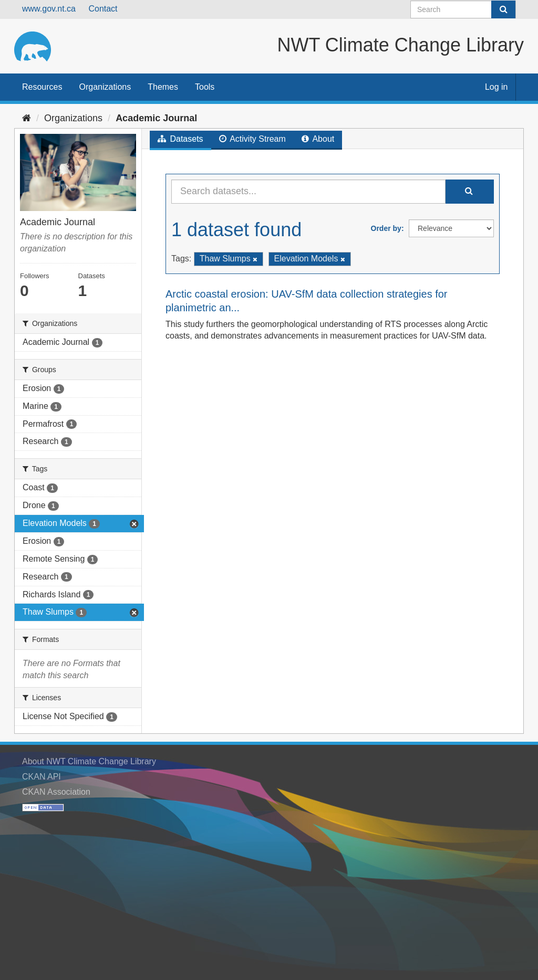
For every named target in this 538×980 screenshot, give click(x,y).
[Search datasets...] (308, 192)
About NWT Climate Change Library (89, 761)
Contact (103, 9)
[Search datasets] (463, 9)
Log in (496, 87)
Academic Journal (156, 118)
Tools (205, 87)
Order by (386, 228)
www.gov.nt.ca (49, 9)
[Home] (27, 118)
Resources (42, 87)
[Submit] (503, 9)
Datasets (180, 139)
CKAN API (42, 777)
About (318, 139)
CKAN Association (56, 792)
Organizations (105, 87)
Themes (163, 87)
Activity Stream (252, 139)
